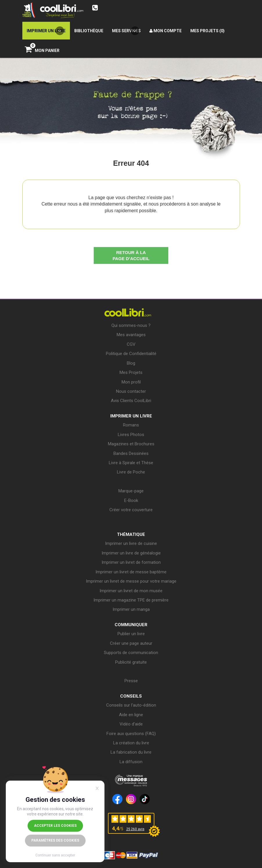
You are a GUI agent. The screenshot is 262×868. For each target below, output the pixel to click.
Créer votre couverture (131, 510)
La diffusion (131, 762)
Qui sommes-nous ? (131, 325)
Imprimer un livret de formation (131, 562)
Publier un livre (131, 634)
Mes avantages (131, 335)
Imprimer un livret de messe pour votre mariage (131, 581)
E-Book (131, 500)
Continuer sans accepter (55, 855)
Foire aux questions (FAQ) (131, 734)
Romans (131, 425)
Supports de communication (131, 653)
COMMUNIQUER (131, 625)
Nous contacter (131, 391)
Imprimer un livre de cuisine (131, 543)
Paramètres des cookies (55, 840)
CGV (131, 344)
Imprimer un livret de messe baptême (131, 572)
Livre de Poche (131, 472)
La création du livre (131, 743)
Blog (131, 363)
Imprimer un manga (131, 609)
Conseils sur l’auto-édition (131, 705)
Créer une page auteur (131, 643)
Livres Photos (131, 435)
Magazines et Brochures (131, 444)
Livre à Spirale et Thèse (131, 463)
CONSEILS (131, 696)
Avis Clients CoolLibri (131, 401)
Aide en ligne (131, 715)
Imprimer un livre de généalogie (131, 553)
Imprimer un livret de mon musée (131, 591)
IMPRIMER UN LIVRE (131, 416)
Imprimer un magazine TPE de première (131, 600)
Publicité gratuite (131, 662)
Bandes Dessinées (131, 453)
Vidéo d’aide (131, 724)
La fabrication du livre (131, 752)
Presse (131, 681)
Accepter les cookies (55, 826)
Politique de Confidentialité (131, 354)
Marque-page (131, 491)
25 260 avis (135, 829)
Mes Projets (131, 372)
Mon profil (131, 382)
